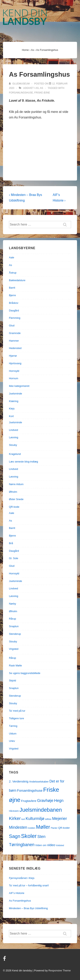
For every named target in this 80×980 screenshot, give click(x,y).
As (37, 88)
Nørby (12, 604)
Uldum (13, 734)
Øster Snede (16, 499)
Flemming (15, 318)
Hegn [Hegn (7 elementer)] (59, 800)
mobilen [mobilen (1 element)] (32, 828)
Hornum (14, 378)
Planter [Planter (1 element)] (54, 828)
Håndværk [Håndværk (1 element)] (14, 811)
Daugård (14, 310)
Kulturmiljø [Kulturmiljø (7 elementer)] (35, 819)
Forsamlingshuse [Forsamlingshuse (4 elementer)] (30, 791)
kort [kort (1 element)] (23, 819)
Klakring (14, 401)
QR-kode (14, 507)
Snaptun (14, 626)
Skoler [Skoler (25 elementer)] (29, 836)
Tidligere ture (16, 718)
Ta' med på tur (17, 711)
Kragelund (15, 454)
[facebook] (5, 960)
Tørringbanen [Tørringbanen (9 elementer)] (22, 845)
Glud (12, 325)
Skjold (12, 681)
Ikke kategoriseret (19, 386)
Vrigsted (14, 649)
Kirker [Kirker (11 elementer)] (15, 818)
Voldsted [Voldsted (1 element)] (60, 845)
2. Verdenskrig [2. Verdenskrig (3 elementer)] (19, 781)
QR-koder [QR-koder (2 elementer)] (64, 828)
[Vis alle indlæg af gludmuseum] (20, 84)
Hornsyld (14, 371)
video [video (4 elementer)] (51, 845)
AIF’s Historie (17, 893)
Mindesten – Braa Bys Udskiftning (28, 908)
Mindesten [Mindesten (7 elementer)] (18, 827)
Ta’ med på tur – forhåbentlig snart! (29, 885)
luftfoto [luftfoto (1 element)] (48, 819)
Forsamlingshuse (21, 93)
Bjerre (12, 295)
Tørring (13, 726)
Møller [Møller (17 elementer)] (43, 827)
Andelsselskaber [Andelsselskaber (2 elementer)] (39, 782)
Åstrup (13, 273)
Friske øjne (42, 93)
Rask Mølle (15, 666)
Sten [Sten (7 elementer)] (41, 837)
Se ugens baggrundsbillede (25, 673)
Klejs (12, 409)
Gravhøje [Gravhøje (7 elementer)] (45, 800)
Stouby (13, 445)
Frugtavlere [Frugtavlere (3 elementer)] (29, 801)
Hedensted (15, 348)
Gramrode (15, 333)
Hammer (14, 341)
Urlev (12, 741)
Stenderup (15, 634)
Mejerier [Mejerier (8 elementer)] (60, 818)
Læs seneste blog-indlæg (23, 462)
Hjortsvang (15, 363)
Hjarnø (13, 356)
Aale (12, 257)
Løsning (14, 437)
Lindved (14, 430)
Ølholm (13, 492)
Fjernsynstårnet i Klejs (22, 878)
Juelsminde (16, 394)
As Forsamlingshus (20, 901)
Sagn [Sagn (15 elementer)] (15, 836)
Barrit (12, 288)
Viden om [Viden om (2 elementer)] (41, 845)
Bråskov (14, 303)
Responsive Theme (60, 970)
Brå (11, 543)
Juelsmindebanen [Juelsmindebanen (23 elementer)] (41, 810)
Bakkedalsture (17, 280)
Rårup (12, 619)
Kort (11, 416)
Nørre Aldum (16, 484)
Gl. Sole (14, 558)
